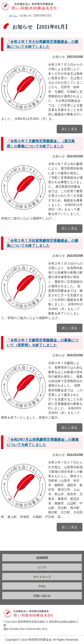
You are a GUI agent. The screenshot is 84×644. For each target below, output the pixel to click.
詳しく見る (69, 129)
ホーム (13, 16)
